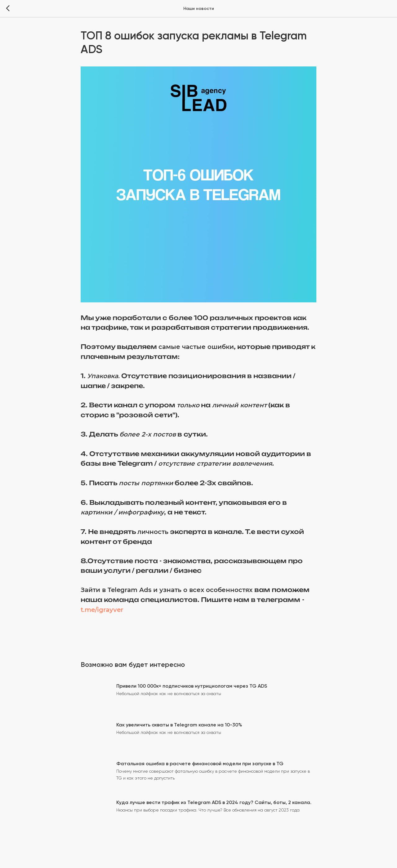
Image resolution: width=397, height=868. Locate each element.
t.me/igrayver (102, 610)
